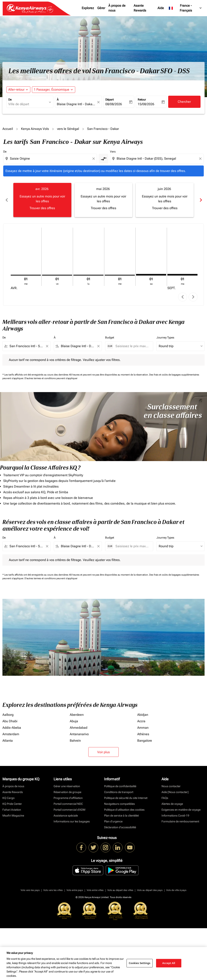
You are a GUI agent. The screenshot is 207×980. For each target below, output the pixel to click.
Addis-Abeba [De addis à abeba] (12, 728)
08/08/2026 (114, 104)
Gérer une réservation (67, 786)
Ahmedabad (79, 728)
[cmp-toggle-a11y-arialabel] (103, 159)
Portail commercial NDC (68, 804)
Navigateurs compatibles (119, 804)
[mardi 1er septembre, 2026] (182, 275)
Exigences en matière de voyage (181, 810)
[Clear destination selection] (201, 159)
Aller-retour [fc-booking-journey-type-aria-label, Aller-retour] (16, 90)
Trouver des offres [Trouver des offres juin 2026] (165, 208)
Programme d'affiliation (68, 798)
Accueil (8, 129)
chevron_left (183, 297)
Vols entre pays (75, 890)
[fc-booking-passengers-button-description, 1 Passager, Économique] (52, 90)
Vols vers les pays (30, 890)
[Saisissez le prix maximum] (132, 346)
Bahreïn (75, 741)
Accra (141, 721)
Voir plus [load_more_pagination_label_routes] (103, 752)
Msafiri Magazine (13, 816)
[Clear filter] (47, 346)
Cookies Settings (140, 963)
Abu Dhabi (10, 721)
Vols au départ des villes (120, 890)
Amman (143, 728)
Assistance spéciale (66, 816)
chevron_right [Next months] (201, 200)
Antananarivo (79, 734)
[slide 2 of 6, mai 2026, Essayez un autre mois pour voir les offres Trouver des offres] (104, 200)
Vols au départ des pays (150, 890)
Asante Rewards (140, 8)
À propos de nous (117, 8)
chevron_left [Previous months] (6, 200)
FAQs (165, 798)
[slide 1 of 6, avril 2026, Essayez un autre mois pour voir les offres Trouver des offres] (42, 200)
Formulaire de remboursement (180, 821)
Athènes (143, 734)
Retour (142, 100)
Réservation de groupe (67, 792)
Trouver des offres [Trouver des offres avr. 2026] (42, 208)
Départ (109, 100)
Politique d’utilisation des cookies (124, 810)
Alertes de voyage (172, 804)
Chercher (184, 102)
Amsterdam (11, 734)
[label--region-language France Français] (185, 8)
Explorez (88, 8)
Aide (161, 8)
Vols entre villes (95, 890)
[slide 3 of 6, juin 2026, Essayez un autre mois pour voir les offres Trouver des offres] (165, 200)
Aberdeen (77, 715)
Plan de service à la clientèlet (121, 816)
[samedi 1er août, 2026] (151, 275)
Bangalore (145, 741)
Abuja (74, 721)
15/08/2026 (146, 104)
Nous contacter (171, 786)
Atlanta (8, 741)
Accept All (169, 963)
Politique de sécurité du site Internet (126, 798)
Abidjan (143, 715)
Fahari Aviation (12, 810)
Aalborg (8, 715)
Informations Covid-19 (175, 816)
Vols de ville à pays (176, 890)
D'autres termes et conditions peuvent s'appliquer (51, 378)
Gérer (101, 8)
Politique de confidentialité (120, 786)
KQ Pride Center (12, 804)
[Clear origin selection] (94, 159)
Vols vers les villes (53, 890)
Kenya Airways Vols (35, 129)
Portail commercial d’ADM (69, 810)
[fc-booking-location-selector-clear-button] (99, 102)
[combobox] (28, 104)
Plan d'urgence (113, 821)
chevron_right (193, 297)
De (10, 100)
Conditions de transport (119, 792)
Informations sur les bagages (72, 821)
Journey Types (165, 337)
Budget (110, 337)
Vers (113, 152)
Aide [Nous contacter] (175, 792)
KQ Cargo (8, 798)
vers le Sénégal (68, 129)
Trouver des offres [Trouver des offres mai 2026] (103, 208)
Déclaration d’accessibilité (120, 827)
